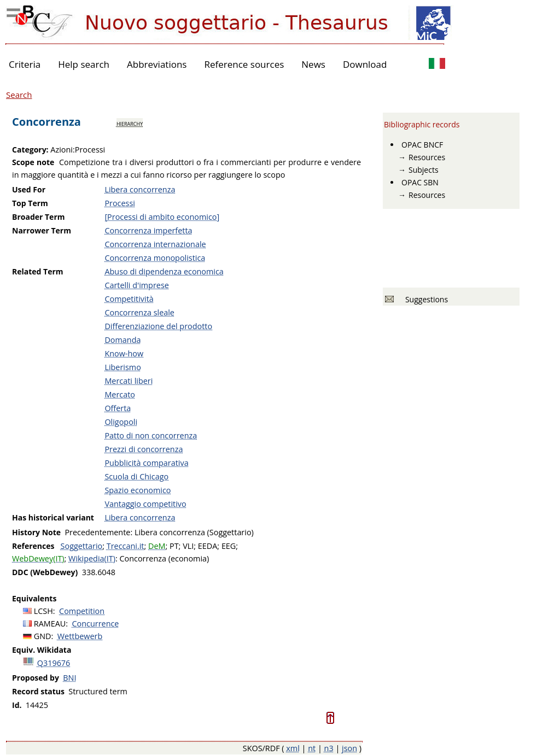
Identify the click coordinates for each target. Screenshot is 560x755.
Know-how (124, 353)
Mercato (120, 394)
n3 (329, 748)
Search (19, 95)
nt (312, 748)
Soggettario (82, 546)
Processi (120, 203)
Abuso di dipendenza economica (164, 271)
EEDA (208, 546)
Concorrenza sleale (139, 312)
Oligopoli (121, 422)
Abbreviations (157, 64)
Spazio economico (138, 490)
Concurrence (96, 624)
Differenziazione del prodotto (158, 326)
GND (43, 636)
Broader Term (39, 217)
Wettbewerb (80, 636)
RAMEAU (50, 624)
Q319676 (54, 663)
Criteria (25, 64)
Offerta (118, 408)
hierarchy (130, 123)
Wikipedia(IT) (92, 558)
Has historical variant (53, 517)
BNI (69, 678)
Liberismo (122, 367)
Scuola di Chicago (136, 476)
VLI (188, 546)
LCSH (43, 611)
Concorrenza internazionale (155, 244)
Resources (427, 157)
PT (174, 546)
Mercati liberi (129, 381)
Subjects (424, 170)
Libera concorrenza (140, 189)
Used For (29, 189)
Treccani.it (126, 546)
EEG (229, 546)
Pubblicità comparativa (146, 463)
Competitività (129, 299)
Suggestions (425, 299)
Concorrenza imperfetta (148, 230)
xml (293, 748)
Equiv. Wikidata (42, 650)
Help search (84, 64)
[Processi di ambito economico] (162, 217)
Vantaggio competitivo (145, 504)
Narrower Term (42, 230)
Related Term (38, 271)
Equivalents (34, 598)
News (313, 64)
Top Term (30, 203)
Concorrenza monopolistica (155, 258)
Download (365, 64)
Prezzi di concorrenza (144, 449)
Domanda (122, 340)
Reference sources (244, 64)
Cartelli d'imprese (136, 285)
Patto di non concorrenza (151, 435)
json (349, 748)
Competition (82, 611)
